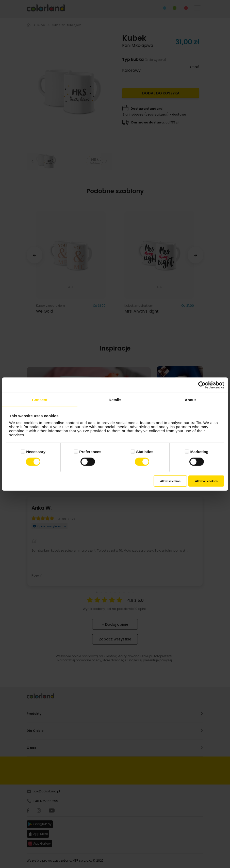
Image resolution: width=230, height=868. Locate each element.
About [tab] (190, 400)
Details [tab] (115, 400)
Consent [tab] (40, 400)
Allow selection (170, 481)
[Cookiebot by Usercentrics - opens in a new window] (202, 385)
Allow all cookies (206, 481)
